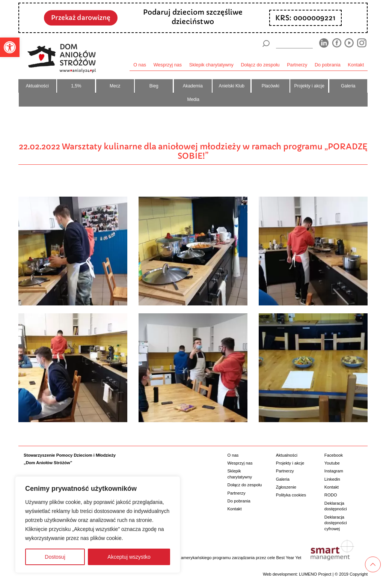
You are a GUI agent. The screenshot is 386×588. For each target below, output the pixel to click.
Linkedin (332, 479)
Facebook (334, 455)
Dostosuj (55, 557)
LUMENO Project (315, 574)
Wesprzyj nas (168, 65)
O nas (140, 65)
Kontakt (356, 65)
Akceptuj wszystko (129, 557)
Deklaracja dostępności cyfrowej (336, 523)
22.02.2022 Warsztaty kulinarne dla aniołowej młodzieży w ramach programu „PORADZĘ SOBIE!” (193, 151)
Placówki (271, 86)
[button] (10, 47)
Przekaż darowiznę (81, 18)
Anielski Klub (232, 86)
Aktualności (37, 86)
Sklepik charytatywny (211, 65)
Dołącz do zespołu (260, 65)
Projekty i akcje (309, 86)
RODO (331, 495)
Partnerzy (297, 65)
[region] (98, 525)
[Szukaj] (266, 44)
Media (193, 99)
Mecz (115, 86)
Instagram (334, 471)
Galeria (348, 86)
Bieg (154, 86)
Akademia (193, 86)
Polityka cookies (291, 495)
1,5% (76, 86)
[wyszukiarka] (294, 43)
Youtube (332, 463)
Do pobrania (328, 65)
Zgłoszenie (286, 487)
